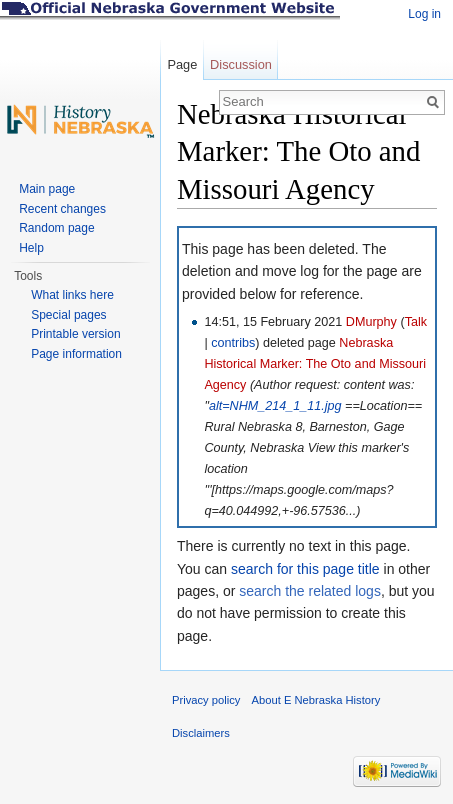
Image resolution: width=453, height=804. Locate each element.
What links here (72, 295)
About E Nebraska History (316, 700)
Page (182, 64)
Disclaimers (201, 733)
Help (31, 248)
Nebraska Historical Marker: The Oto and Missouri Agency (315, 364)
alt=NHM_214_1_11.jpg (275, 406)
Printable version (75, 334)
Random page (56, 228)
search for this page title (305, 569)
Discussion (241, 64)
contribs (233, 343)
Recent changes (62, 209)
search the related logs (310, 591)
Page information (76, 354)
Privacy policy (206, 700)
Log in (424, 14)
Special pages (68, 315)
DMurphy (371, 322)
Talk (416, 322)
